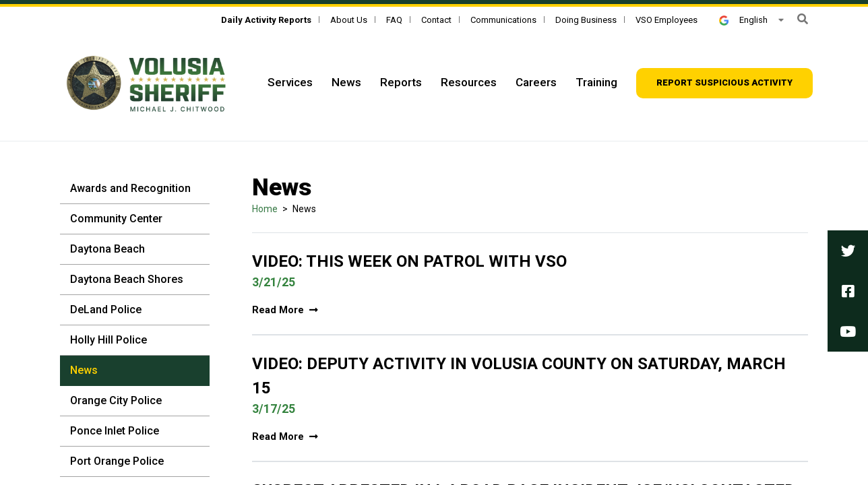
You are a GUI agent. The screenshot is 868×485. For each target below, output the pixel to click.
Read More (285, 310)
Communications (503, 20)
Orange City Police (116, 400)
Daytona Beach (107, 249)
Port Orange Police (117, 461)
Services (290, 82)
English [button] (743, 20)
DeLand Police (106, 310)
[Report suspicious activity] (724, 83)
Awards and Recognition (130, 188)
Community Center (116, 219)
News (346, 82)
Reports (401, 82)
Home (265, 209)
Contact (436, 20)
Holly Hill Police (108, 340)
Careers (536, 82)
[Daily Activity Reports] (266, 20)
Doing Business (586, 20)
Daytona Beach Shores (127, 279)
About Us (349, 20)
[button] (803, 19)
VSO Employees (666, 20)
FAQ (394, 20)
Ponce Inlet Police (115, 431)
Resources (469, 82)
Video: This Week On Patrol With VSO (409, 261)
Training (596, 82)
